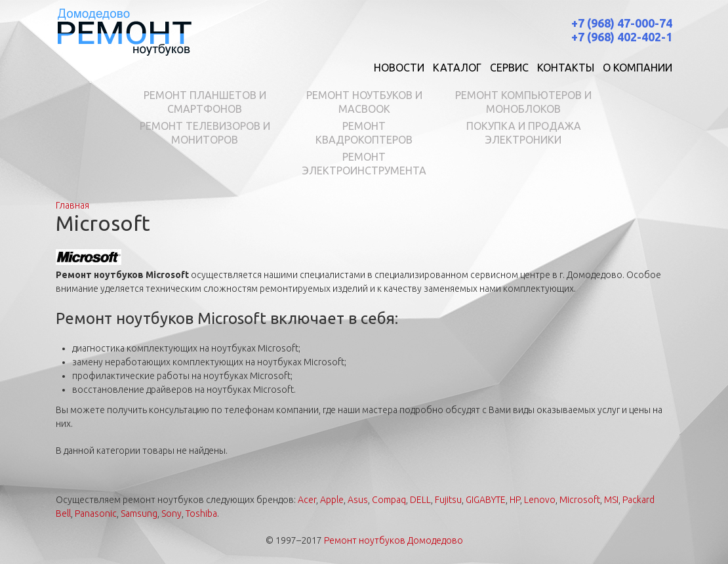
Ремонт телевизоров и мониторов (205, 133)
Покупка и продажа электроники (524, 133)
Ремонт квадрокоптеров (364, 133)
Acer (307, 500)
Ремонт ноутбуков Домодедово (394, 540)
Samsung (139, 514)
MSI (611, 500)
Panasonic (96, 514)
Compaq (389, 500)
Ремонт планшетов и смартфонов (205, 102)
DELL (420, 500)
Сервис (509, 68)
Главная (72, 205)
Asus (358, 500)
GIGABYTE (486, 500)
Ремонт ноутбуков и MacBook (364, 102)
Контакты (566, 68)
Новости (399, 68)
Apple (332, 500)
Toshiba (201, 514)
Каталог (457, 68)
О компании (637, 68)
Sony (172, 514)
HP (515, 500)
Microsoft (580, 500)
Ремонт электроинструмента (364, 164)
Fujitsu (448, 500)
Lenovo (540, 500)
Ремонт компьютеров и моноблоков (523, 102)
